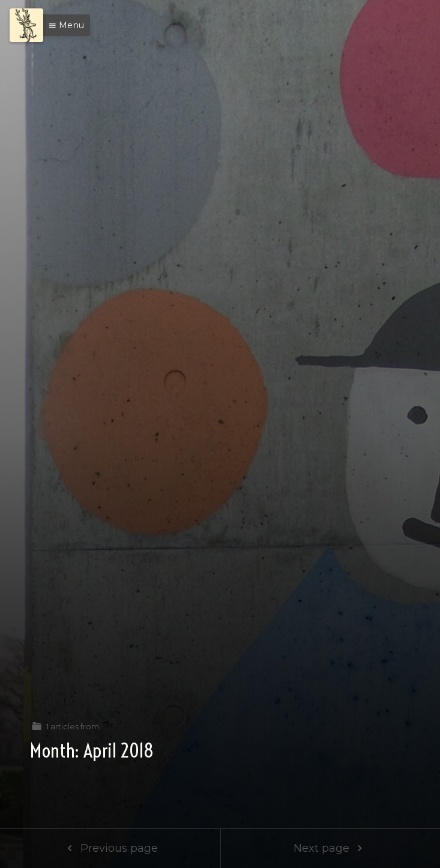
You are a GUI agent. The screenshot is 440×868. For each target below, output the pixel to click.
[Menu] (26, 25)
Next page (330, 848)
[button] (63, 25)
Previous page (110, 848)
